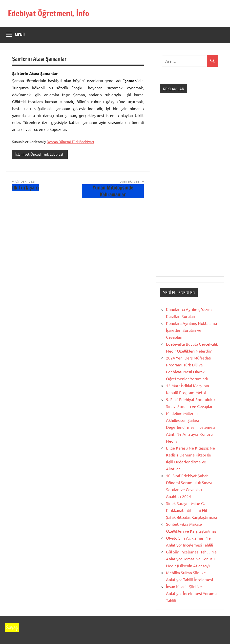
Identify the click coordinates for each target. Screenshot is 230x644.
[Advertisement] (190, 189)
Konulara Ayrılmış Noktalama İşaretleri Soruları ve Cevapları (191, 330)
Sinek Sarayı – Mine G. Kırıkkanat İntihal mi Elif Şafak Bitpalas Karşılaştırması (191, 510)
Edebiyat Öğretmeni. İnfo (49, 13)
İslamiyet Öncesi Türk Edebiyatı (40, 154)
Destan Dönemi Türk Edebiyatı (70, 142)
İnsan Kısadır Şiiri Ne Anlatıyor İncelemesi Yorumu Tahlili (191, 593)
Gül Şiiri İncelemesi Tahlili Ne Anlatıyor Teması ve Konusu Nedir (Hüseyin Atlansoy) (191, 559)
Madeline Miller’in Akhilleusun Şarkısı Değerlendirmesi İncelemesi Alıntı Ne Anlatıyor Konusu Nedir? (191, 427)
